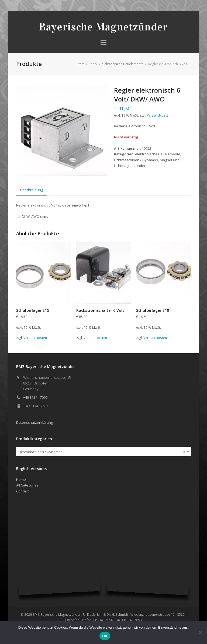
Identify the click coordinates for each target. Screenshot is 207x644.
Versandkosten (159, 115)
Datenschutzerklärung (34, 422)
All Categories (27, 485)
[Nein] (200, 632)
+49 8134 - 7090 (35, 397)
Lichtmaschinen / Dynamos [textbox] (102, 452)
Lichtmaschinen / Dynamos (136, 160)
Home (21, 479)
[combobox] (103, 451)
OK (105, 636)
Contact (22, 491)
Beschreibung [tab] (32, 190)
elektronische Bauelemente (158, 154)
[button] (103, 43)
